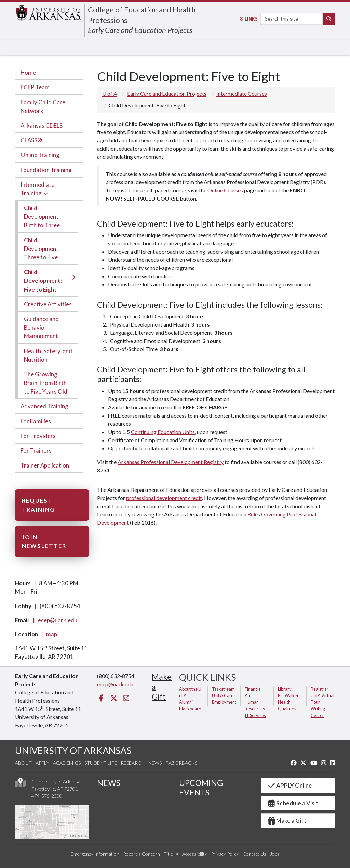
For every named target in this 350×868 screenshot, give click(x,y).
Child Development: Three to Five (42, 249)
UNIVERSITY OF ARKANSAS (73, 750)
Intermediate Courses (242, 94)
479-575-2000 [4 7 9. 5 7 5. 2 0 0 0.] (47, 796)
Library (285, 689)
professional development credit (164, 498)
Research (133, 763)
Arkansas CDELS (42, 125)
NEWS (109, 783)
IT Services (255, 715)
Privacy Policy (225, 854)
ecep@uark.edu (58, 620)
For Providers (38, 436)
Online (289, 785)
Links (249, 19)
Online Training (40, 155)
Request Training (38, 505)
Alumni (186, 702)
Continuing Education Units (163, 432)
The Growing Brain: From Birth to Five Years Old (46, 383)
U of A (110, 94)
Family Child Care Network (43, 106)
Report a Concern (142, 854)
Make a (287, 821)
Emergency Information (95, 854)
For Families (36, 421)
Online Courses (225, 190)
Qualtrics (287, 709)
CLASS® (31, 140)
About (23, 763)
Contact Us (254, 854)
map (52, 634)
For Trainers (36, 451)
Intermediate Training (37, 189)
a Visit (293, 803)
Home (28, 72)
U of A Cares (224, 695)
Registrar (320, 689)
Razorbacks (181, 763)
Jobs (275, 854)
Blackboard (190, 709)
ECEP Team (35, 87)
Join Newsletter (44, 541)
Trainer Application (45, 465)
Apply (42, 763)
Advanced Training (44, 406)
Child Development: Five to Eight (43, 280)
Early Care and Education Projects (140, 30)
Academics (67, 763)
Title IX (171, 854)
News (155, 763)
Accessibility (195, 854)
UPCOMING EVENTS (201, 788)
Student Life (101, 763)
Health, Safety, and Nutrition (48, 355)
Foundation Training (46, 170)
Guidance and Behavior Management (41, 327)
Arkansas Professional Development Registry (171, 462)
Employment (224, 702)
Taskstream (223, 689)
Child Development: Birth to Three (42, 216)
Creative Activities (48, 304)
